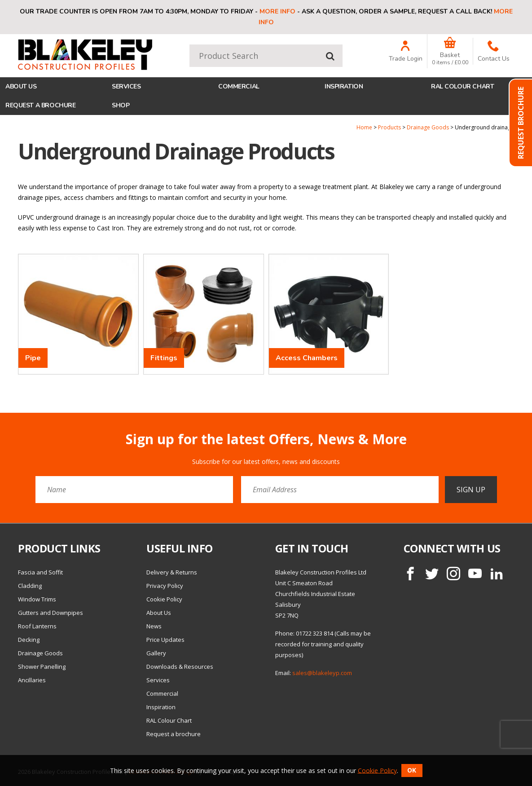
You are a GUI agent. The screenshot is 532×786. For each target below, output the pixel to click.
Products (389, 127)
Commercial (239, 86)
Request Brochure (521, 123)
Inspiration (344, 86)
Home (364, 127)
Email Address (0, 425)
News (154, 626)
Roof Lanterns (37, 626)
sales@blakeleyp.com (322, 673)
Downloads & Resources (180, 667)
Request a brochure (40, 105)
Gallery (156, 653)
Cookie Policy (164, 599)
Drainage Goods (428, 127)
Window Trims (37, 599)
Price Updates (165, 640)
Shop (121, 105)
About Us (21, 86)
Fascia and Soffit (40, 572)
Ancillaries (32, 680)
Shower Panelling (42, 667)
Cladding (30, 586)
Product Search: (190, 45)
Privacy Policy (165, 586)
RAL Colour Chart (462, 86)
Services (126, 86)
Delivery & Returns (172, 572)
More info (277, 11)
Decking (29, 640)
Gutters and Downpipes (51, 613)
